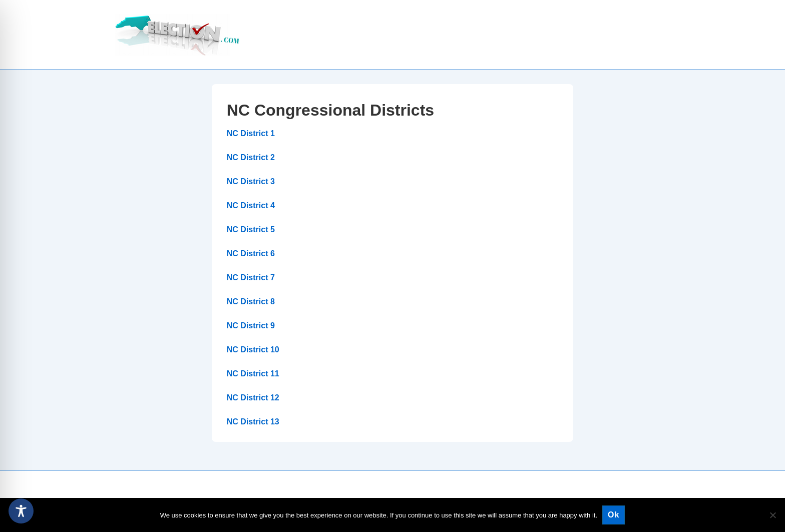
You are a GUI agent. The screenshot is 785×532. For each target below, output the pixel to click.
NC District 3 (251, 181)
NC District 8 (251, 302)
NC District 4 (251, 205)
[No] (772, 515)
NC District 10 (253, 350)
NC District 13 (253, 422)
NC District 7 (251, 278)
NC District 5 (251, 229)
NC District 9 (251, 326)
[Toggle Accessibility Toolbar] (21, 511)
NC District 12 (253, 398)
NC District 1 (251, 133)
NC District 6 (251, 253)
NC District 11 (253, 374)
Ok (614, 515)
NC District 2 (251, 157)
